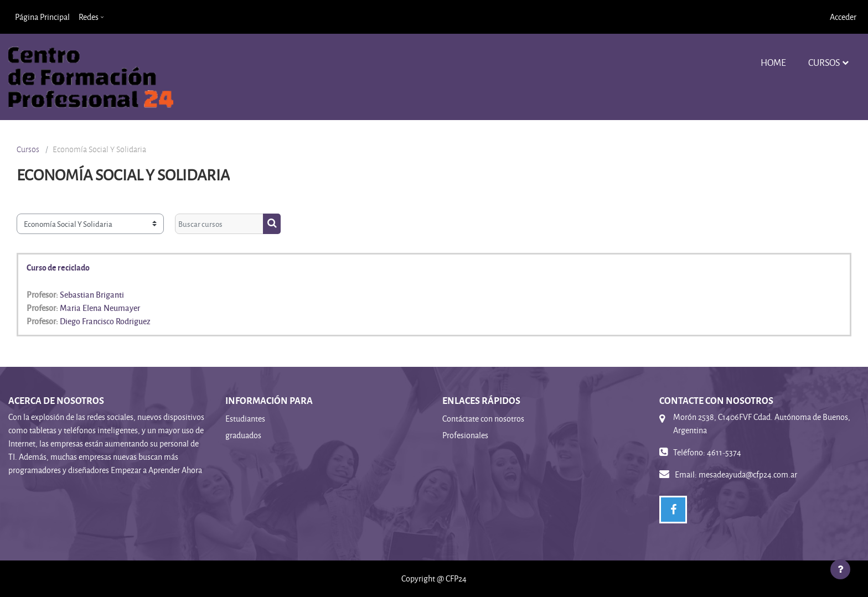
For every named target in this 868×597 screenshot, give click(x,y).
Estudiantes (245, 419)
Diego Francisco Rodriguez (105, 321)
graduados (243, 435)
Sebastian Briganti (92, 294)
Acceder (843, 17)
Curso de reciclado (58, 267)
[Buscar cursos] (219, 224)
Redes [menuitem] (89, 17)
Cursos (824, 62)
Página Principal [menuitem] (42, 17)
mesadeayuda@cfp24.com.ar (748, 474)
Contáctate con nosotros (483, 419)
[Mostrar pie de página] (840, 569)
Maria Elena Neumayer (100, 308)
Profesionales (465, 435)
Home (773, 62)
